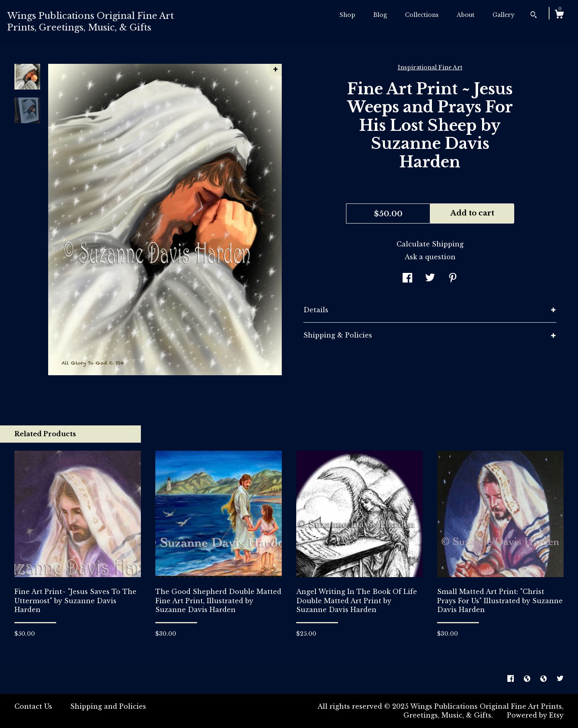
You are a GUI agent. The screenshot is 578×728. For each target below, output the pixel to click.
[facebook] (512, 679)
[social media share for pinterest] (453, 279)
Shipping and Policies (108, 706)
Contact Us (33, 706)
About (466, 15)
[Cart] (559, 15)
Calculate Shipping (430, 244)
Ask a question (430, 257)
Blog (380, 15)
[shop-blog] (528, 679)
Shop (347, 15)
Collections (422, 15)
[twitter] (560, 679)
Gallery (504, 15)
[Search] (534, 16)
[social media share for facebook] (407, 279)
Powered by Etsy (535, 715)
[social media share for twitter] (430, 279)
